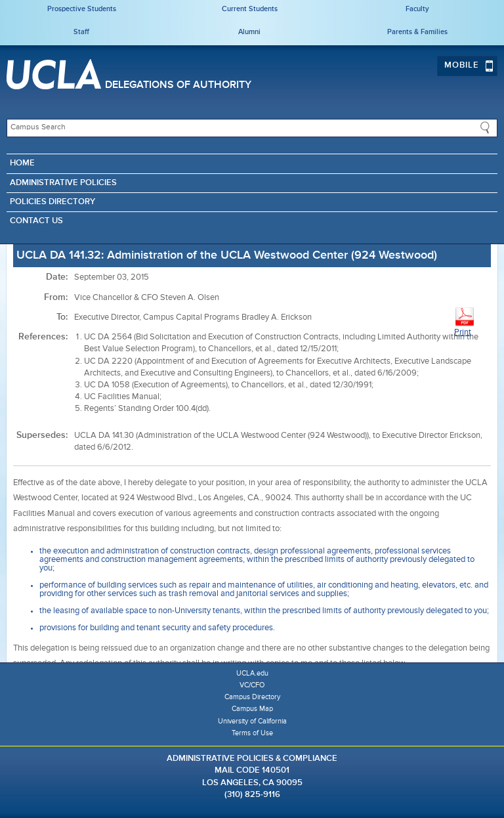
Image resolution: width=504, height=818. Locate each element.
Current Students (250, 9)
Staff (81, 32)
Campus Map (252, 709)
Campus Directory (252, 697)
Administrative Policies (63, 183)
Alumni (249, 32)
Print (465, 321)
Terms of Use (252, 733)
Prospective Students (82, 9)
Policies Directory (52, 202)
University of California (252, 721)
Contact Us (36, 221)
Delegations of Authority (178, 85)
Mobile (469, 66)
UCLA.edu (252, 673)
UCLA (54, 74)
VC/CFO (252, 685)
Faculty (417, 9)
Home (22, 163)
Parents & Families (417, 32)
